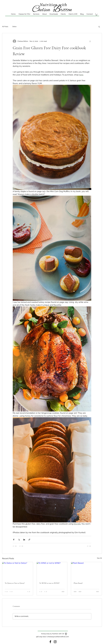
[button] (99, 27)
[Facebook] (50, 642)
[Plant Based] (86, 571)
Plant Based (78, 583)
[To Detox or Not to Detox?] (18, 571)
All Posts (5, 27)
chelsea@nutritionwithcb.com (58, 637)
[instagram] (55, 642)
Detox (14, 27)
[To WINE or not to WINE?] (52, 571)
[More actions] (90, 41)
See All (99, 558)
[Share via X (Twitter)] (19, 540)
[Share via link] (29, 540)
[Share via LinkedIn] (24, 540)
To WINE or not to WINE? (49, 583)
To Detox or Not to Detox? (15, 583)
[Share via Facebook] (14, 540)
